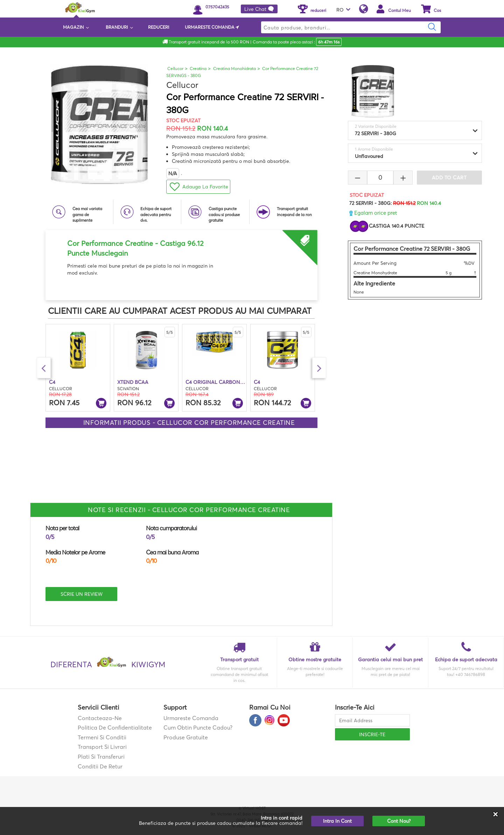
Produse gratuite (186, 737)
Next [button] (319, 368)
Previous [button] (44, 368)
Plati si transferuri (101, 757)
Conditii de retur (100, 766)
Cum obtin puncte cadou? (198, 727)
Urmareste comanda (191, 718)
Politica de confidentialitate (115, 727)
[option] (182, 253)
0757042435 (217, 7)
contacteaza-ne (100, 718)
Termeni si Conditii (102, 737)
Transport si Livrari (102, 747)
